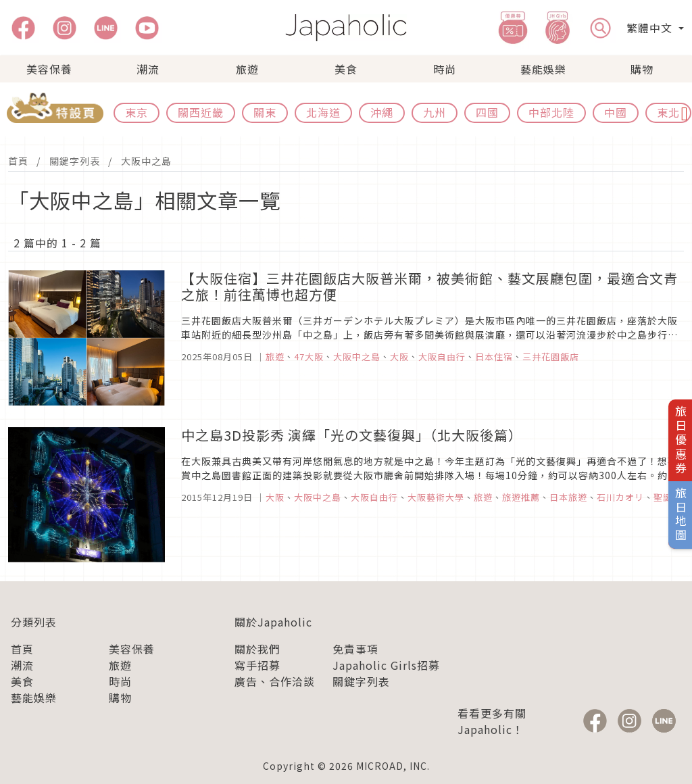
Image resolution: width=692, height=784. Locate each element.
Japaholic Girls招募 (386, 665)
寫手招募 (257, 665)
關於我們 (257, 649)
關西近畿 (201, 112)
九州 (435, 112)
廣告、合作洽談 (275, 681)
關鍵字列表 (75, 161)
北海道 (323, 112)
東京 (137, 112)
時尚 (445, 69)
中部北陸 (551, 112)
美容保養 (49, 69)
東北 (668, 112)
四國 (487, 112)
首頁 (18, 161)
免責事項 (355, 649)
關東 (265, 112)
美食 (346, 69)
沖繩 (382, 112)
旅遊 (247, 69)
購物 (642, 69)
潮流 (148, 69)
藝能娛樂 (543, 69)
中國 (616, 112)
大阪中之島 (146, 161)
